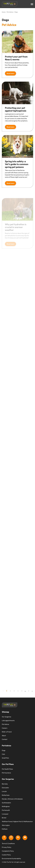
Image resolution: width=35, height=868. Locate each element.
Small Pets (5, 758)
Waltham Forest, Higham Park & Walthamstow (17, 821)
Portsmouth (6, 810)
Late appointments (8, 720)
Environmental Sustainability (11, 859)
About (4, 736)
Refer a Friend (7, 732)
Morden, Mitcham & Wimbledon (12, 799)
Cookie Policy (6, 855)
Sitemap (5, 712)
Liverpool (5, 814)
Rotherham (6, 795)
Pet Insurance (6, 773)
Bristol (4, 818)
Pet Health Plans (7, 769)
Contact (5, 739)
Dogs (4, 750)
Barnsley (5, 784)
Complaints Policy (8, 851)
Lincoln (4, 791)
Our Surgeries (6, 717)
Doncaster (5, 788)
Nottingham (6, 806)
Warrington (6, 825)
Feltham (5, 829)
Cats (3, 754)
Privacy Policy (7, 847)
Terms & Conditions (8, 843)
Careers (5, 728)
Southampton (6, 803)
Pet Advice (5, 724)
